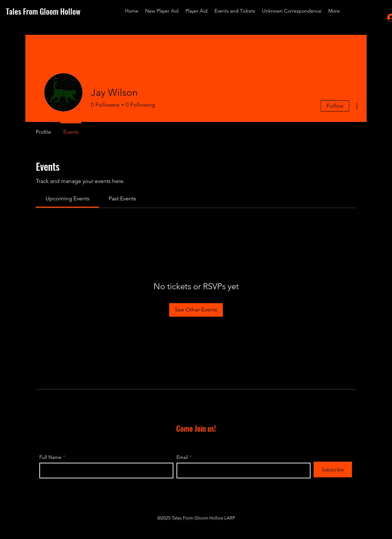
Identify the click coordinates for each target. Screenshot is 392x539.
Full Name (50, 457)
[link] (68, 198)
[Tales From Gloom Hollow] (49, 11)
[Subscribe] (333, 469)
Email (182, 457)
